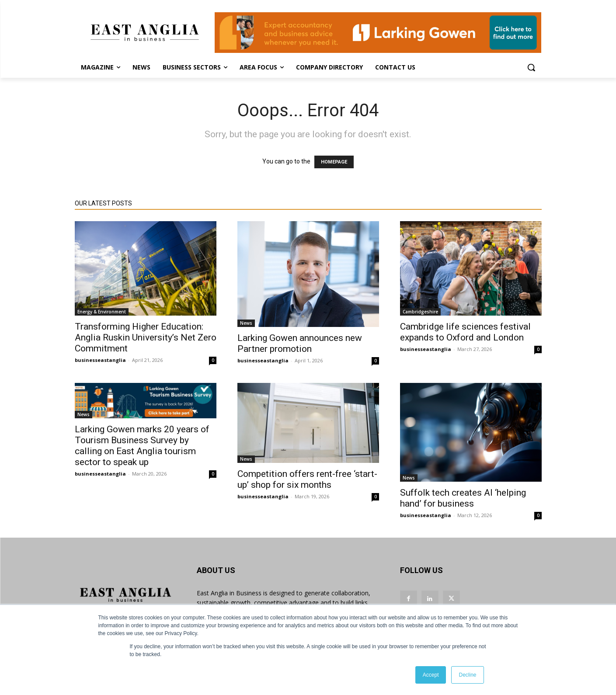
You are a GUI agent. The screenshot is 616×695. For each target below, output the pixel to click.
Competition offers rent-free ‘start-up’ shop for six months (307, 479)
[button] (531, 67)
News (246, 323)
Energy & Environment (102, 312)
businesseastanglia (100, 360)
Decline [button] (467, 675)
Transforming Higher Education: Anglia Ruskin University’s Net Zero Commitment (146, 337)
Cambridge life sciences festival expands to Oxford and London (465, 332)
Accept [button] (431, 675)
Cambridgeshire (420, 312)
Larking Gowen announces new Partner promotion (300, 343)
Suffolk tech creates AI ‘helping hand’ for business (463, 498)
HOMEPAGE (334, 162)
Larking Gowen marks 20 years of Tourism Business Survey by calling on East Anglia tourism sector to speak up (142, 446)
